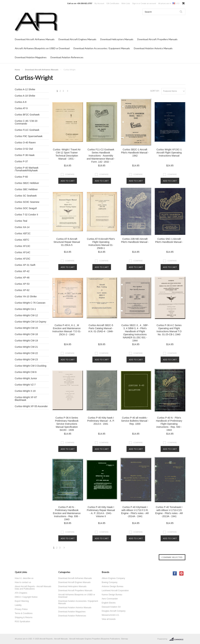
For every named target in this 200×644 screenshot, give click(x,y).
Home (17, 70)
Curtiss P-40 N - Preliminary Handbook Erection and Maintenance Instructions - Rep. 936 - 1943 (67, 513)
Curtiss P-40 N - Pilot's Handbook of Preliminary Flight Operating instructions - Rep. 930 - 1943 (169, 424)
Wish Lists (126, 3)
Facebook (175, 573)
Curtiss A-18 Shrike (25, 96)
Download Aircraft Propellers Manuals (157, 39)
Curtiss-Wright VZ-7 (25, 385)
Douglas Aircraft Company (114, 611)
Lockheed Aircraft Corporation (115, 591)
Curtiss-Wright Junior (26, 378)
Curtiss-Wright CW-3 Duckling (31, 366)
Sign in (135, 3)
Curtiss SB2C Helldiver (27, 183)
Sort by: (155, 91)
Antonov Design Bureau (113, 586)
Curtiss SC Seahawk (26, 196)
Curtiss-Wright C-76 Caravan (30, 303)
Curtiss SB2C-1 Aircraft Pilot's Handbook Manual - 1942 (135, 153)
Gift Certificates (113, 3)
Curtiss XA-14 (22, 227)
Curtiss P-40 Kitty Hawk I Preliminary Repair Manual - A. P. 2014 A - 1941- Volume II (101, 512)
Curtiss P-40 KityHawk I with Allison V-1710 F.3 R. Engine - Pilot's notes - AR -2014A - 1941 (135, 512)
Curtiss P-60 (21, 177)
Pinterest (182, 573)
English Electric (109, 603)
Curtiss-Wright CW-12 (26, 315)
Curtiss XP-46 (22, 278)
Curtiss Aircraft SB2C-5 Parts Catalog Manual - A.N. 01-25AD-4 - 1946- (101, 328)
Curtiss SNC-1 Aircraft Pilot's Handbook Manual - (169, 240)
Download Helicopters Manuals (117, 39)
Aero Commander (110, 599)
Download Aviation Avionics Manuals (153, 48)
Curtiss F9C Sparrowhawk (29, 136)
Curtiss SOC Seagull (26, 208)
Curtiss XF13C (23, 246)
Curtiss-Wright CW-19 (26, 341)
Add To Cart (68, 181)
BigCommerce (177, 639)
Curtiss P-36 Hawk (25, 155)
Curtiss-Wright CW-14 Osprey (31, 322)
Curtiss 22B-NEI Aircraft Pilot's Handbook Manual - (135, 240)
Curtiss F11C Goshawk (27, 130)
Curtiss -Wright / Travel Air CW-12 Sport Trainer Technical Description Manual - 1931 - (67, 154)
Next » (68, 92)
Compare (70, 174)
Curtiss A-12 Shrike (25, 89)
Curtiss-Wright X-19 (25, 391)
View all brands (109, 619)
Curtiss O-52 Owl (24, 149)
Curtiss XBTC (22, 240)
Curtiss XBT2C (23, 233)
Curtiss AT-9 (21, 108)
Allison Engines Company (113, 578)
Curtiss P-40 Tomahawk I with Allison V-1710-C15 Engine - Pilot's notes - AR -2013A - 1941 (169, 512)
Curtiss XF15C (23, 259)
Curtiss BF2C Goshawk (27, 115)
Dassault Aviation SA (111, 607)
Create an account (148, 3)
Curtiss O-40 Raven (25, 143)
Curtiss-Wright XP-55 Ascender (31, 406)
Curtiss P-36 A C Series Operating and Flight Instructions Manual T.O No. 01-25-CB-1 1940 (169, 330)
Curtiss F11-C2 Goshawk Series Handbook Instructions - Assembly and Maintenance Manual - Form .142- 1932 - (101, 156)
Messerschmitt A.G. (111, 615)
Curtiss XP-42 (22, 271)
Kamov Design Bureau (112, 595)
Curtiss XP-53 (22, 284)
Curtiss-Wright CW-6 (26, 372)
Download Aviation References (67, 57)
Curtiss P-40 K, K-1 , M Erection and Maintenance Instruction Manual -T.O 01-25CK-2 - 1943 (67, 330)
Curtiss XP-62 (22, 290)
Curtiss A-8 (21, 102)
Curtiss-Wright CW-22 (26, 353)
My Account (99, 3)
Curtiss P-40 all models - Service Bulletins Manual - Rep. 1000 (135, 421)
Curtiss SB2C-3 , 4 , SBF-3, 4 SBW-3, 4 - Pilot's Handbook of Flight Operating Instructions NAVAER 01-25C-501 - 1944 (135, 333)
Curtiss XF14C (23, 252)
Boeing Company (110, 582)
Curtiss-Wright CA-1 (25, 309)
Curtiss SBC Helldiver (26, 189)
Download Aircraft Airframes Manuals (35, 39)
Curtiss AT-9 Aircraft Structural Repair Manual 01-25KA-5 (67, 242)
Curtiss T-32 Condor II (27, 215)
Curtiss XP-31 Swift (25, 265)
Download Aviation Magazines (31, 57)
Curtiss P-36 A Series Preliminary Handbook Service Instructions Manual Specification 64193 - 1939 (67, 424)
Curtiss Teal (21, 221)
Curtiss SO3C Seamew (27, 202)
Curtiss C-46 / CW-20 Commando (26, 122)
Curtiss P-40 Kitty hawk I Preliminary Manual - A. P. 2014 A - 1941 (101, 421)
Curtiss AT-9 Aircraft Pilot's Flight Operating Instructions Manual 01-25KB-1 (101, 244)
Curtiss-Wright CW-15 (26, 328)
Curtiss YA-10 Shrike (26, 296)
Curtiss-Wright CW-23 (26, 359)
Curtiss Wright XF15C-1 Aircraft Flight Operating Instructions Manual (169, 153)
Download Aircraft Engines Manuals (77, 39)
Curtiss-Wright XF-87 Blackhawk (26, 399)
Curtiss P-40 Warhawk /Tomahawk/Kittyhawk (27, 169)
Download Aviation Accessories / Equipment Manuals (102, 48)
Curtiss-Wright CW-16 (26, 334)
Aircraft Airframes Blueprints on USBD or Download (42, 48)
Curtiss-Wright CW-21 (26, 347)
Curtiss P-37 (21, 161)
